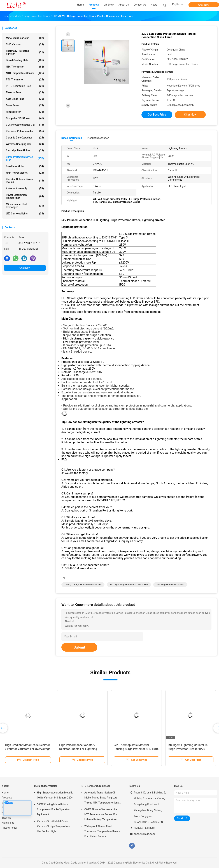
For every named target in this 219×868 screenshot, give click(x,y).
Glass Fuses (25, 105)
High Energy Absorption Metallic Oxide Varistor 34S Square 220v (55, 795)
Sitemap (6, 818)
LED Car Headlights (25, 214)
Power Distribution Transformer (25, 196)
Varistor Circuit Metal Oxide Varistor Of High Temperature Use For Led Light (53, 826)
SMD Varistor (25, 44)
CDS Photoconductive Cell (25, 125)
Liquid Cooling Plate (25, 60)
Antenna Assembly (25, 188)
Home (5, 793)
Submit (79, 647)
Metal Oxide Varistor (25, 38)
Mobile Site (8, 823)
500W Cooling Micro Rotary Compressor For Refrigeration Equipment (54, 809)
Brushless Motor (25, 166)
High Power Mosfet (25, 173)
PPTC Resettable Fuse (25, 86)
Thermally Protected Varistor (25, 52)
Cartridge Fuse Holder (25, 150)
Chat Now (204, 5)
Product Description (98, 138)
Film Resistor (25, 112)
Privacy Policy (10, 828)
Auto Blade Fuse (25, 99)
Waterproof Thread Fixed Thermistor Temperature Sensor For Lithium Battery (102, 831)
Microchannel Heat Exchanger (25, 206)
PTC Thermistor (25, 80)
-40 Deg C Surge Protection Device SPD (129, 585)
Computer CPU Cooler (25, 118)
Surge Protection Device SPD (25, 158)
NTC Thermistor (25, 67)
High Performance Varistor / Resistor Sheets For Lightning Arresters (78, 749)
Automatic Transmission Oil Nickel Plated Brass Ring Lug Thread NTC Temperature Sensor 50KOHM (103, 798)
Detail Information (72, 138)
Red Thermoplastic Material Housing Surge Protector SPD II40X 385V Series (136, 749)
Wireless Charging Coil (25, 144)
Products (7, 798)
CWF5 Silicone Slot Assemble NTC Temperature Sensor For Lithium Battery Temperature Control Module (101, 815)
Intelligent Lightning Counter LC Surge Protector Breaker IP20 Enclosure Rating (188, 749)
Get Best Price (157, 115)
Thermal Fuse (25, 92)
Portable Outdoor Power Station (25, 181)
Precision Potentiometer (25, 131)
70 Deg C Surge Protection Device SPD (83, 585)
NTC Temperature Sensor (25, 73)
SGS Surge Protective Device (170, 585)
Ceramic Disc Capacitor (25, 138)
